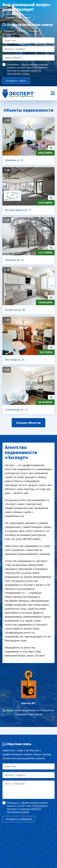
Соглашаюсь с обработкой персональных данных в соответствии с (28, 69)
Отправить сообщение (19, 819)
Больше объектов (28, 423)
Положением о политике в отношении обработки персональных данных (27, 71)
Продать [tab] (9, 31)
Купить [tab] (22, 31)
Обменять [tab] (34, 31)
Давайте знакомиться (18, 17)
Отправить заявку (16, 81)
